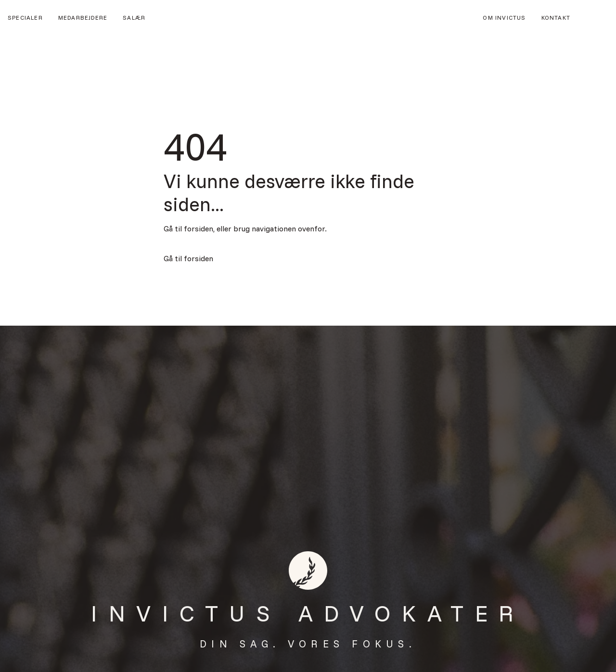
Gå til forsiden (188, 258)
